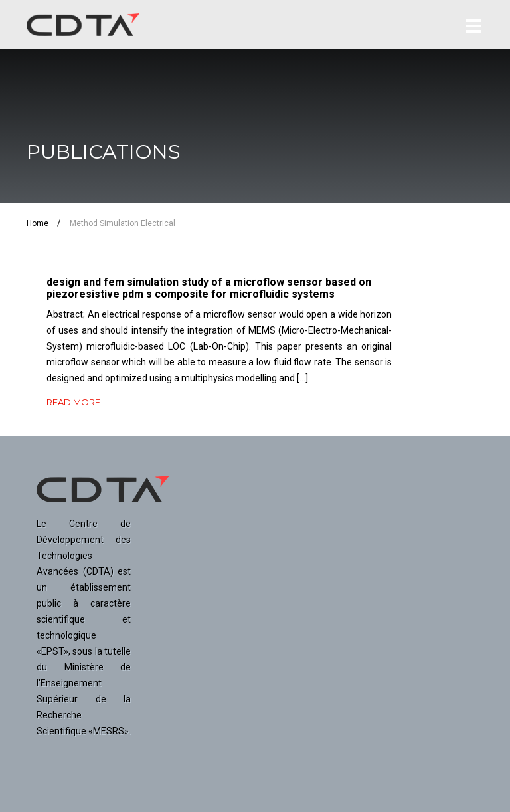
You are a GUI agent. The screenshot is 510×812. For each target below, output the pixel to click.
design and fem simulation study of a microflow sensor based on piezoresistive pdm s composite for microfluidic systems (209, 288)
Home (38, 223)
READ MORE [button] (73, 402)
